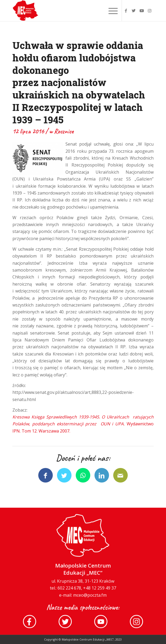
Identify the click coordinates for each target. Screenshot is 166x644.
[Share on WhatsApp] (83, 475)
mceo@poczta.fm (90, 596)
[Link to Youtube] (142, 11)
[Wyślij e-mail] (120, 475)
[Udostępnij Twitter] (64, 475)
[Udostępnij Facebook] (46, 475)
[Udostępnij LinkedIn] (102, 475)
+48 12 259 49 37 (100, 589)
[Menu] (110, 11)
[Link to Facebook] (126, 11)
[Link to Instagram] (150, 11)
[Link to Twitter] (134, 11)
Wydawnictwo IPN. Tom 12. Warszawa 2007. (83, 424)
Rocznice (64, 131)
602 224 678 (69, 589)
